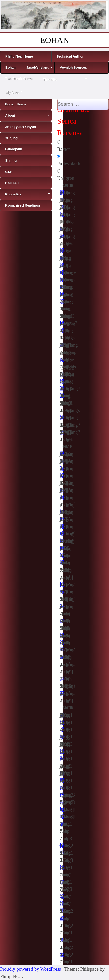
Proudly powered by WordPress (30, 969)
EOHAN (54, 40)
